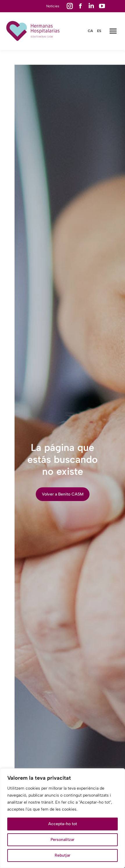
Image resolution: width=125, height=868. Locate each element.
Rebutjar (63, 855)
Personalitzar (63, 840)
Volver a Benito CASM (63, 494)
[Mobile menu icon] (113, 31)
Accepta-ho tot (63, 824)
